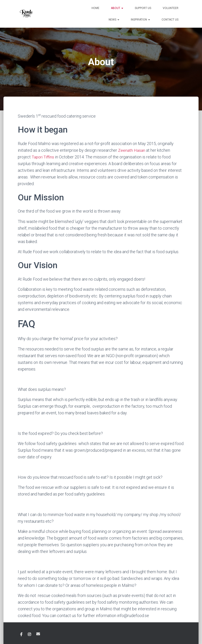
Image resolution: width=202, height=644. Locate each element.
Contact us (170, 20)
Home (95, 8)
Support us (143, 8)
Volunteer (171, 8)
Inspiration (140, 20)
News (114, 20)
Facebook (21, 635)
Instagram (29, 635)
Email (38, 634)
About (117, 8)
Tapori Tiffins (43, 157)
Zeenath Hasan (132, 150)
